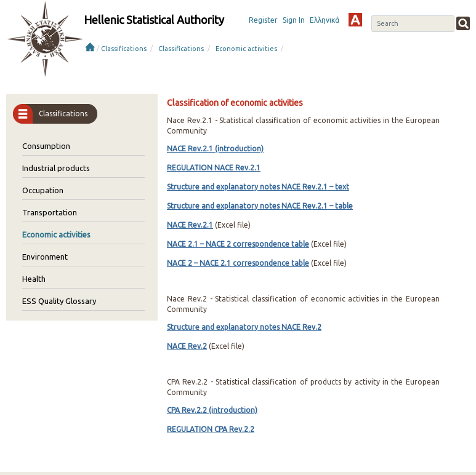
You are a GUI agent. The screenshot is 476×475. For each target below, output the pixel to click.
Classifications (124, 49)
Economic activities (246, 49)
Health (34, 279)
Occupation (43, 190)
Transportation (50, 212)
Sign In (294, 20)
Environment (45, 257)
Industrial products (56, 168)
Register (263, 20)
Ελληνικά (325, 20)
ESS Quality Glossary (59, 301)
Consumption (46, 146)
